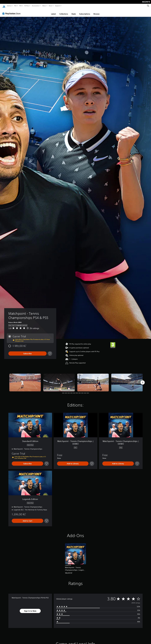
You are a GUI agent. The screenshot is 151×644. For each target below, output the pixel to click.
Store (50, 6)
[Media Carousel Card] (25, 381)
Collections (64, 12)
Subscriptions (85, 12)
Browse (96, 12)
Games (9, 6)
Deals (74, 12)
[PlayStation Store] (12, 11)
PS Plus (27, 6)
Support (58, 6)
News (44, 6)
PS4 (20, 6)
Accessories (35, 6)
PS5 (15, 6)
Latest (53, 12)
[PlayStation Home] (4, 6)
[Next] (143, 380)
